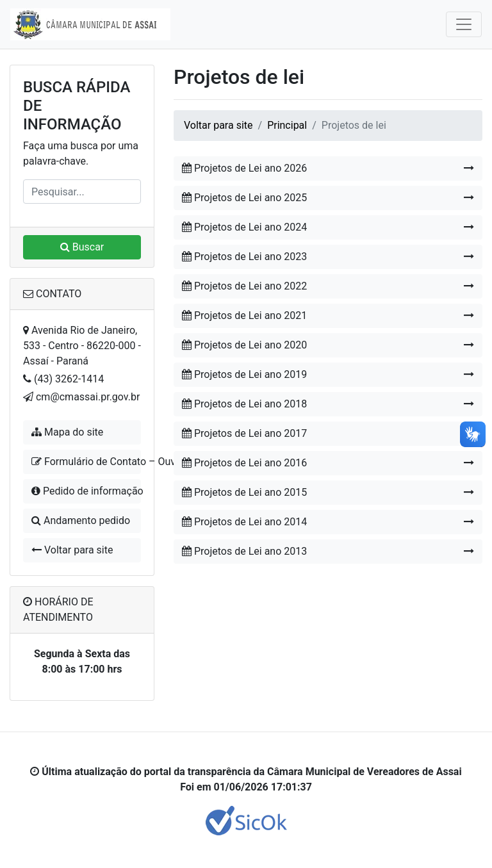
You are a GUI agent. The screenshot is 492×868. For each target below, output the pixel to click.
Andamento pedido (81, 520)
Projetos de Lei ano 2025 (328, 198)
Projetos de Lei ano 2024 (328, 227)
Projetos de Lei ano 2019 (328, 375)
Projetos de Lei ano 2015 (328, 493)
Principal (287, 125)
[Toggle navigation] (464, 24)
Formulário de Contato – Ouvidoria (86, 462)
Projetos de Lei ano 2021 (328, 316)
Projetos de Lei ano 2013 (328, 552)
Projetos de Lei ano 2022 (328, 286)
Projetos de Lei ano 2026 (328, 168)
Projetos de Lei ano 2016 (328, 463)
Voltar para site (72, 550)
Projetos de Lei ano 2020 (328, 345)
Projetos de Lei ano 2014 (328, 522)
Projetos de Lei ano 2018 (328, 404)
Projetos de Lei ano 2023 (328, 257)
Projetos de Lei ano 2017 (328, 434)
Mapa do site (67, 432)
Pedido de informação (86, 491)
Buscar (82, 247)
